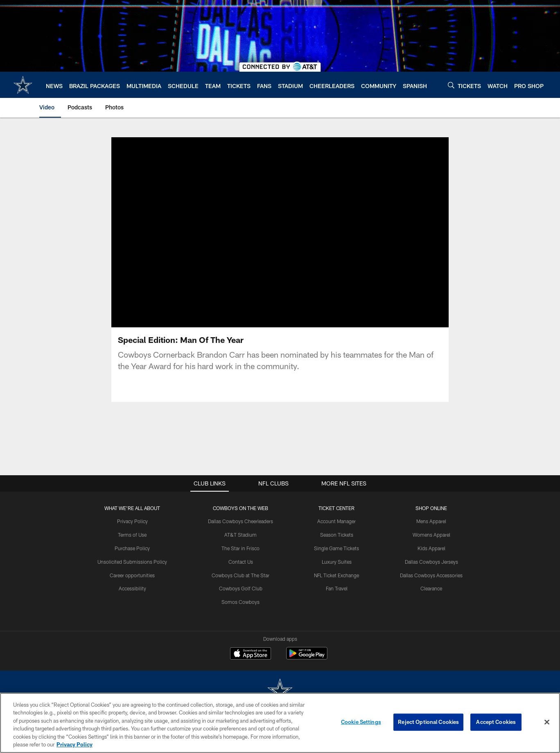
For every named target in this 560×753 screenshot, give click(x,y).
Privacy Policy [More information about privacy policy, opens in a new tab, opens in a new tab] (75, 744)
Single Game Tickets (336, 548)
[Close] (547, 722)
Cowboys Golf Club (241, 588)
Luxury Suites (337, 562)
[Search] (451, 85)
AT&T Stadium (240, 535)
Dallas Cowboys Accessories (431, 575)
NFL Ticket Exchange (336, 575)
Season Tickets (337, 535)
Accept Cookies (496, 722)
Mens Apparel (431, 521)
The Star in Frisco (240, 548)
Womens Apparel (431, 535)
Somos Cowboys (240, 602)
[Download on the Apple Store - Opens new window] (251, 654)
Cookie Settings (361, 722)
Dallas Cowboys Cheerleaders (240, 521)
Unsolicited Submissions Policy (132, 562)
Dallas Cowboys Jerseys (431, 562)
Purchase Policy (132, 548)
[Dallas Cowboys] (280, 691)
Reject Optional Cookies (428, 722)
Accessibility (132, 588)
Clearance (431, 588)
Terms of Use (132, 535)
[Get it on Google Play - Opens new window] (307, 657)
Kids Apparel (431, 548)
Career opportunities (132, 575)
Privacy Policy (132, 521)
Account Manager (336, 521)
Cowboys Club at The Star (240, 575)
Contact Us (241, 562)
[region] (280, 723)
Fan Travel (337, 588)
